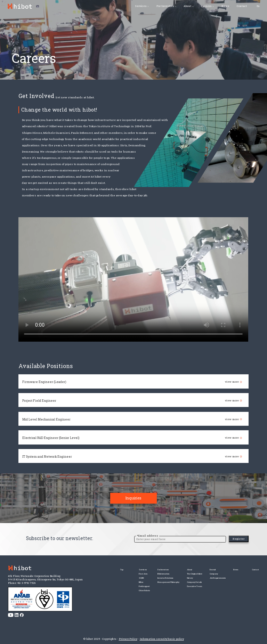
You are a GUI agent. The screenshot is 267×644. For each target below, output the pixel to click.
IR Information (139, 575)
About (187, 6)
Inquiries (133, 505)
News (225, 6)
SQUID (109, 581)
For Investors (165, 6)
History (175, 581)
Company (206, 575)
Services (141, 6)
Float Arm (111, 575)
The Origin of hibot (181, 575)
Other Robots (113, 597)
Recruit (205, 570)
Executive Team (180, 592)
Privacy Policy (128, 639)
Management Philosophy (146, 586)
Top (89, 570)
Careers (206, 6)
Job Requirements (212, 581)
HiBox (109, 586)
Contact (242, 6)
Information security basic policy (162, 639)
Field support (114, 592)
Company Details (181, 586)
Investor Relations (142, 581)
